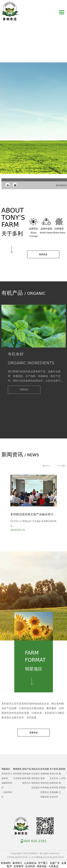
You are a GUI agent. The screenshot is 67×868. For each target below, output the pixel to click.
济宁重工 (43, 863)
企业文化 (54, 778)
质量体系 (45, 797)
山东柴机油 (30, 863)
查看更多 (43, 254)
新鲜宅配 (26, 778)
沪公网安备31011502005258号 (48, 857)
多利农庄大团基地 (7, 776)
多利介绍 (54, 774)
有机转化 (45, 783)
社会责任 (36, 774)
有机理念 (36, 778)
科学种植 (45, 788)
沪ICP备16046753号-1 (18, 857)
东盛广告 (55, 863)
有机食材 (26, 774)
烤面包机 (42, 866)
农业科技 (30, 866)
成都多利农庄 (7, 785)
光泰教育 (19, 866)
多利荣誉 (54, 788)
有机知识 (36, 783)
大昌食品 (53, 866)
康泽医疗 (17, 863)
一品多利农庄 (7, 795)
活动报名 (36, 788)
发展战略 (54, 792)
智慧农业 (45, 792)
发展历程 (54, 783)
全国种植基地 (45, 776)
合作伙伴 (54, 797)
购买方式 (26, 783)
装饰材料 (6, 863)
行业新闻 (17, 778)
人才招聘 (62, 781)
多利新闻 (17, 774)
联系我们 (62, 790)
